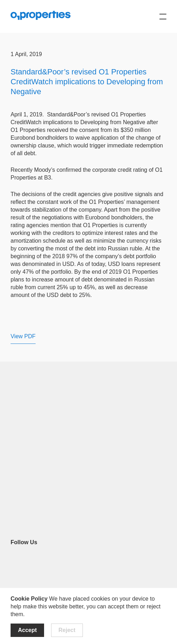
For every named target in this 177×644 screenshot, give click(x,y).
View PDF (23, 336)
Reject (67, 630)
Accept (27, 630)
